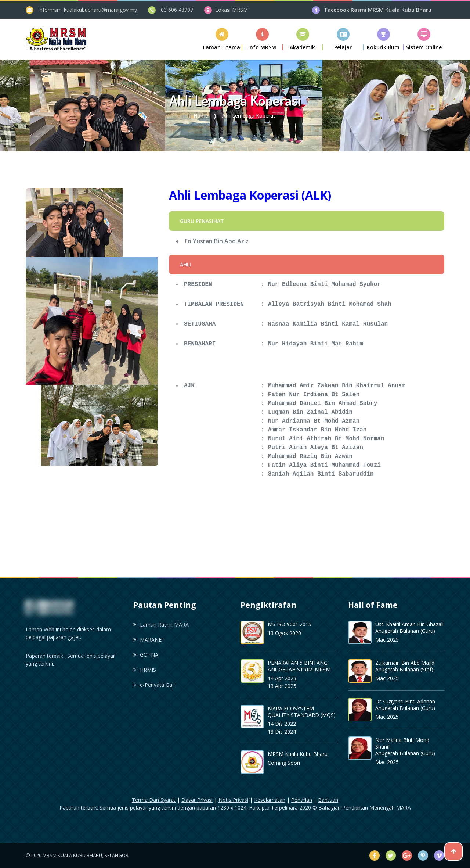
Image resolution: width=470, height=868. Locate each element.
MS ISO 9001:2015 (290, 624)
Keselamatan (270, 800)
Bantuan (328, 800)
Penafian (302, 800)
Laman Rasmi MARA (161, 625)
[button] (263, 39)
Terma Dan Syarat (154, 800)
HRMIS (145, 670)
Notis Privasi (233, 800)
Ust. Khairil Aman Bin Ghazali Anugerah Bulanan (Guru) (409, 627)
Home (201, 116)
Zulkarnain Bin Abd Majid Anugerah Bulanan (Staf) (405, 666)
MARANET (149, 640)
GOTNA (146, 655)
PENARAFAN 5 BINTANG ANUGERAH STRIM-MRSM (299, 666)
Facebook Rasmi (378, 10)
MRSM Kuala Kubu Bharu (298, 754)
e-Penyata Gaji (154, 685)
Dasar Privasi (197, 800)
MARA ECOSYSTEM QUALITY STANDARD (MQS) (302, 712)
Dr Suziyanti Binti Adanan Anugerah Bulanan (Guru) (405, 705)
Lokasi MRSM (232, 10)
